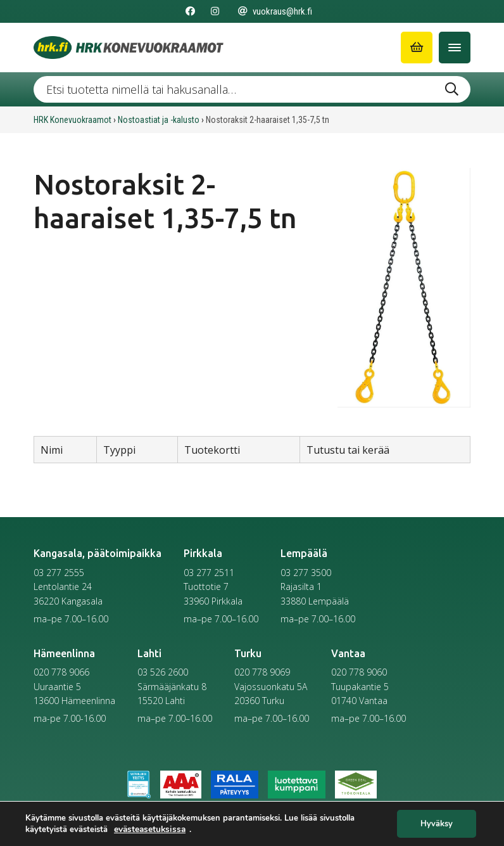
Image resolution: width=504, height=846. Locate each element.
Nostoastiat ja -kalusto (159, 120)
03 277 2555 (59, 573)
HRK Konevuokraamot (72, 120)
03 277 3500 (306, 573)
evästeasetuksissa (150, 829)
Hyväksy (437, 824)
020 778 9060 (359, 672)
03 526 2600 (163, 672)
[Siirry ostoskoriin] (417, 48)
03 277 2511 (209, 573)
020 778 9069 (262, 672)
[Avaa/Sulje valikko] (455, 48)
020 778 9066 (61, 672)
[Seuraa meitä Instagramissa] (215, 11)
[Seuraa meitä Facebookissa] (190, 11)
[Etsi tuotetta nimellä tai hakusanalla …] (252, 89)
